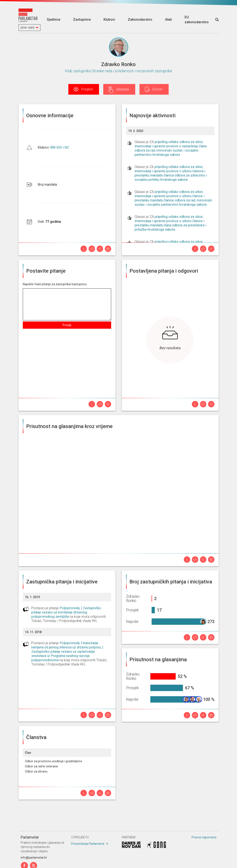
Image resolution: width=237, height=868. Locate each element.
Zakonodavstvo (140, 20)
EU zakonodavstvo (197, 20)
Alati (168, 20)
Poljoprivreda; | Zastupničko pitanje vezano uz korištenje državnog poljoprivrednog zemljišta (66, 612)
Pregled (87, 89)
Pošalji (67, 325)
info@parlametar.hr (34, 858)
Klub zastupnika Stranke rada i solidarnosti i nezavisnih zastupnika (118, 71)
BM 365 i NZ (60, 147)
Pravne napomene (204, 837)
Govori (157, 89)
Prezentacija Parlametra (88, 844)
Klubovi (109, 20)
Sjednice (54, 20)
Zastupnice (82, 20)
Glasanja (122, 89)
